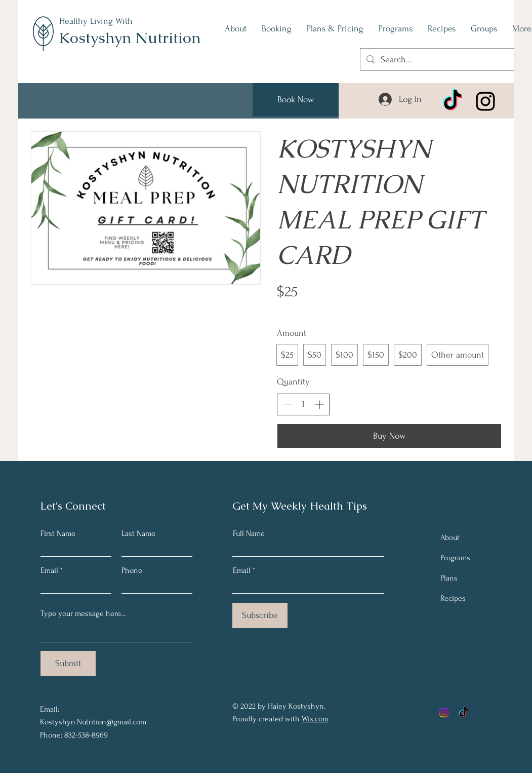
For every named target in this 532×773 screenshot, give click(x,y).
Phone (132, 570)
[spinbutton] (303, 404)
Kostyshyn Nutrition (130, 38)
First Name (58, 533)
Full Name (249, 533)
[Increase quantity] (319, 404)
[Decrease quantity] (287, 404)
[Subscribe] (260, 615)
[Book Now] (296, 100)
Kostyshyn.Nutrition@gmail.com (93, 722)
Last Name (138, 533)
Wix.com (315, 719)
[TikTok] (453, 101)
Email (49, 570)
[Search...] (437, 60)
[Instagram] (485, 101)
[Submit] (68, 664)
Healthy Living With (96, 21)
